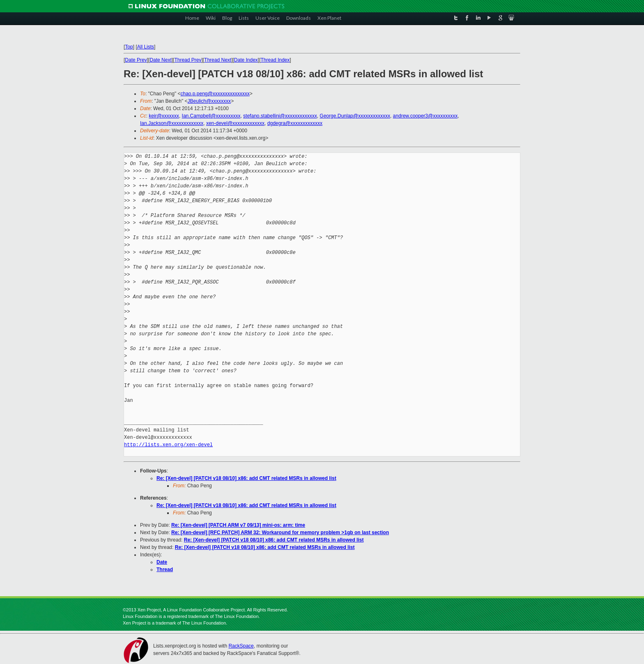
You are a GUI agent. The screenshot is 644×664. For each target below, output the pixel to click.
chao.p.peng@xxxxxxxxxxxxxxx (215, 94)
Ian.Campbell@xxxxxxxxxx (211, 116)
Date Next (160, 60)
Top (129, 47)
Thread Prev (188, 60)
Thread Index (275, 60)
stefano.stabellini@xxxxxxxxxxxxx (280, 116)
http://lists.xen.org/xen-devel (168, 445)
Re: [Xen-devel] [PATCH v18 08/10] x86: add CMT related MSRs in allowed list (246, 478)
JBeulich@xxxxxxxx (209, 101)
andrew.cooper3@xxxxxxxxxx (425, 116)
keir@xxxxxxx (164, 116)
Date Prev (136, 60)
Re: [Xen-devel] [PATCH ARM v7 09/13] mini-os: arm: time (238, 525)
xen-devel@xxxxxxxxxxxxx (235, 123)
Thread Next (218, 60)
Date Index (246, 60)
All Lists (146, 47)
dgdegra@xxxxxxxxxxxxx (295, 123)
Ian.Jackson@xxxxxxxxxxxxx (172, 123)
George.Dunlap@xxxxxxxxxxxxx (355, 116)
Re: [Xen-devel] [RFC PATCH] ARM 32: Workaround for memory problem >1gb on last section (280, 533)
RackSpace (241, 646)
